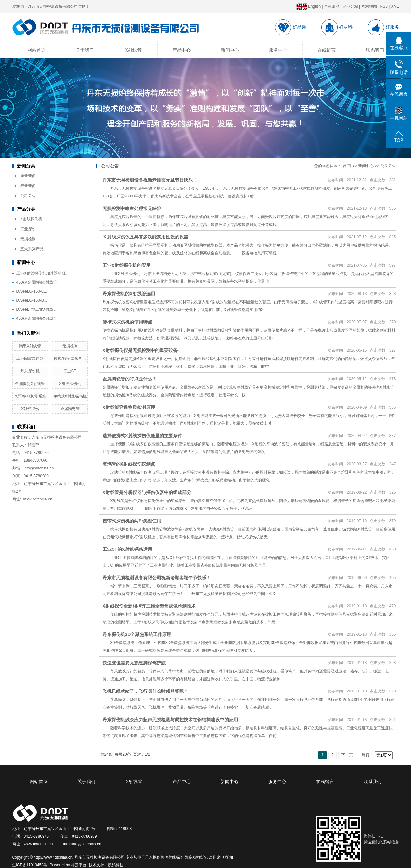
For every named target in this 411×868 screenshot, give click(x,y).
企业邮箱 (332, 6)
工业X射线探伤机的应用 (127, 265)
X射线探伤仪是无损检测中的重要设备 (140, 350)
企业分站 (350, 6)
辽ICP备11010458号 (30, 865)
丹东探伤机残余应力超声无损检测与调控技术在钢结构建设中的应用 (170, 720)
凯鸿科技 (116, 865)
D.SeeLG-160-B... (32, 300)
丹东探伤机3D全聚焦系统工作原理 (137, 634)
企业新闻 (28, 176)
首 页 (347, 166)
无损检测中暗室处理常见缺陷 (132, 208)
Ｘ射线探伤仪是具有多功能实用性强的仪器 (145, 237)
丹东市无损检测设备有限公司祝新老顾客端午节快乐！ (157, 578)
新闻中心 (230, 50)
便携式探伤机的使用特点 (127, 322)
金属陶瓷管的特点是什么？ (130, 379)
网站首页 (36, 50)
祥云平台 (79, 865)
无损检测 (28, 239)
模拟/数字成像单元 (70, 358)
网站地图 (369, 6)
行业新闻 (28, 186)
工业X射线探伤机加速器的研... (43, 273)
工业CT (70, 371)
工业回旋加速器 (30, 358)
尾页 (366, 755)
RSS (384, 6)
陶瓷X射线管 (30, 346)
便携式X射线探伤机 (70, 396)
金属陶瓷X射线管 (30, 384)
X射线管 (133, 50)
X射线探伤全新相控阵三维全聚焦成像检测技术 (149, 606)
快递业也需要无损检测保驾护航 (134, 663)
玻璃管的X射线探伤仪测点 (129, 464)
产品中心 (181, 50)
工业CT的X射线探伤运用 (127, 549)
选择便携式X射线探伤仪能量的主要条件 (142, 436)
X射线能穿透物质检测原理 (129, 407)
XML (395, 6)
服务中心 (278, 50)
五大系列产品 (32, 249)
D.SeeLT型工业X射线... (36, 309)
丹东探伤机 (30, 371)
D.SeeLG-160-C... (32, 291)
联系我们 (375, 50)
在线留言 (327, 50)
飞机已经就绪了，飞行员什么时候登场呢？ (145, 691)
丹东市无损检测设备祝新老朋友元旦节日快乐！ (150, 180)
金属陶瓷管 (70, 409)
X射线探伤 (30, 409)
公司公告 (28, 196)
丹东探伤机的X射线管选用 (129, 294)
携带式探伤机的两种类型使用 (132, 521)
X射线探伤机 (31, 219)
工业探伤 (28, 229)
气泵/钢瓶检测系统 (30, 396)
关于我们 (85, 50)
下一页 (347, 755)
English (308, 6)
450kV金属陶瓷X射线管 (37, 282)
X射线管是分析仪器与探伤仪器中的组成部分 (147, 492)
